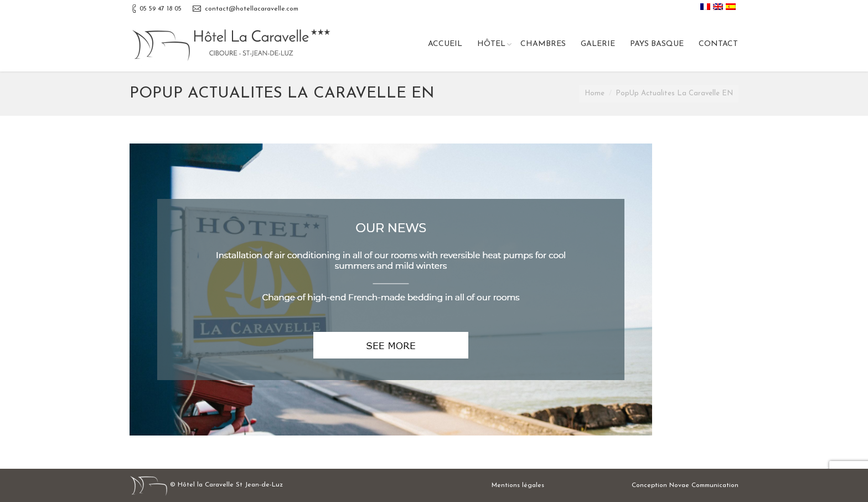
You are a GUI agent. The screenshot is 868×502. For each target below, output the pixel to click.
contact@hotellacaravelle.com (252, 9)
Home (595, 93)
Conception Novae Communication (685, 485)
